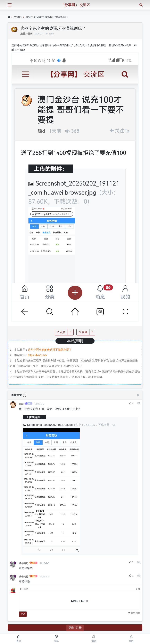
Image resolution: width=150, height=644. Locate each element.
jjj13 (21, 404)
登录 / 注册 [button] (75, 628)
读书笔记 (24, 563)
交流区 (18, 17)
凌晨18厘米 (26, 34)
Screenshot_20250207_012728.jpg (48, 425)
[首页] (9, 17)
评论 (23, 614)
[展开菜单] (9, 5)
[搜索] (141, 5)
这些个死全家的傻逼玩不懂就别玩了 (47, 17)
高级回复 (135, 613)
